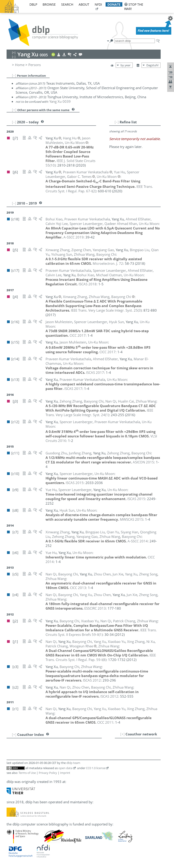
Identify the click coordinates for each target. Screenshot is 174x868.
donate (114, 4)
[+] (14, 110)
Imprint (65, 773)
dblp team (73, 763)
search (67, 4)
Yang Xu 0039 (60, 101)
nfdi (98, 4)
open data (65, 768)
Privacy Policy (48, 773)
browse (49, 4)
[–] (14, 75)
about (84, 4)
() (106, 310)
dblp (33, 4)
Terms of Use (27, 773)
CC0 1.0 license (96, 768)
